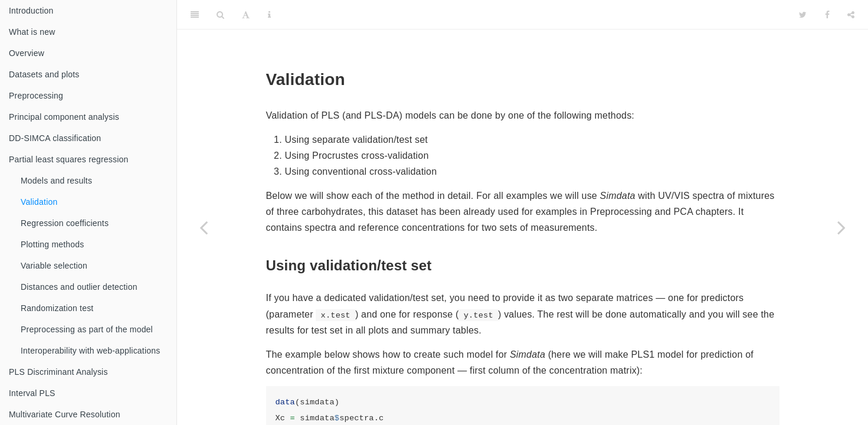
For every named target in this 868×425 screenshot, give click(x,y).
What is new (32, 32)
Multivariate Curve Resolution (65, 414)
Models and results (56, 181)
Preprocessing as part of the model (87, 329)
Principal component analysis (64, 117)
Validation (39, 202)
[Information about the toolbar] (269, 15)
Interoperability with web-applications (90, 351)
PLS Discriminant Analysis (58, 372)
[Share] (851, 15)
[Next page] (841, 227)
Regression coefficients (65, 223)
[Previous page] (204, 227)
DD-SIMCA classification (55, 138)
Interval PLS (32, 393)
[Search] (220, 15)
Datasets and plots (44, 74)
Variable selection (54, 266)
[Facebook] (827, 15)
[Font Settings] (246, 15)
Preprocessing (36, 96)
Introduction (31, 11)
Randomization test (57, 308)
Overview (27, 53)
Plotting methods (52, 244)
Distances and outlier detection (79, 287)
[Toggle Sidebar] (195, 15)
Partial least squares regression (69, 159)
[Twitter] (803, 15)
